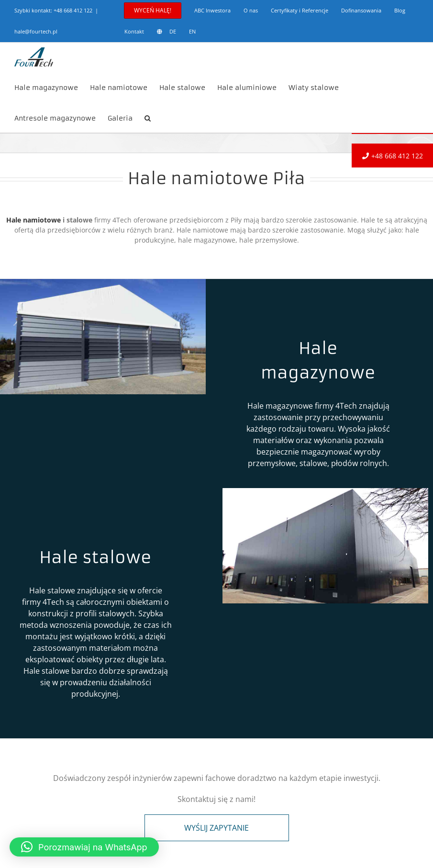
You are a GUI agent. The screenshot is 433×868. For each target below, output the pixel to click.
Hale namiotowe (33, 220)
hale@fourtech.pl (36, 31)
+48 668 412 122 (73, 10)
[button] (148, 117)
